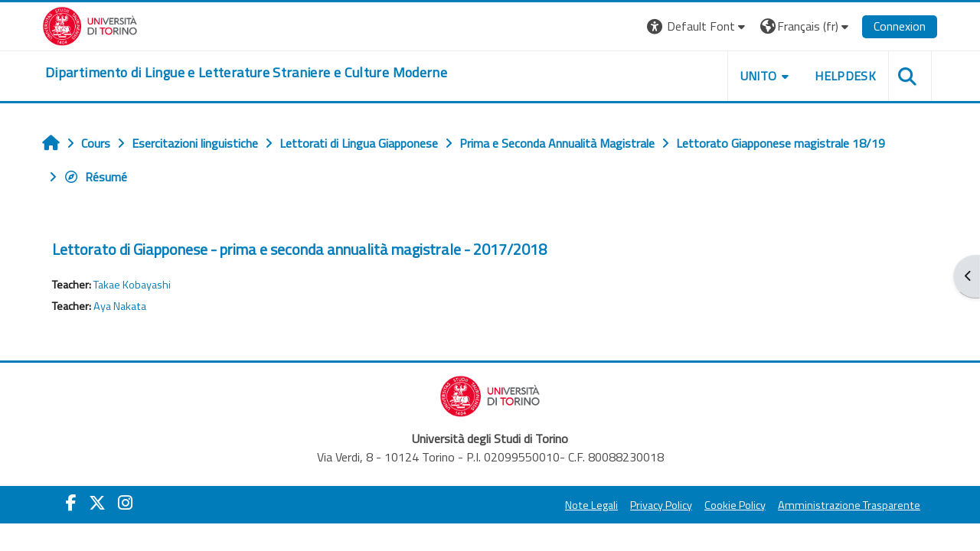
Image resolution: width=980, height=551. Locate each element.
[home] (246, 73)
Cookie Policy (735, 505)
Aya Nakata (120, 306)
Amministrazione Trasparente (849, 505)
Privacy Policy (661, 505)
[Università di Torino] (90, 24)
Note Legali (591, 505)
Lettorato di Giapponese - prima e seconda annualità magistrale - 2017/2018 (299, 249)
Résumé (95, 177)
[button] (698, 26)
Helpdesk (845, 76)
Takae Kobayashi (132, 285)
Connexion (900, 26)
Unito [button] (759, 76)
